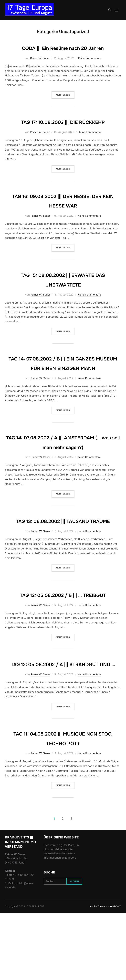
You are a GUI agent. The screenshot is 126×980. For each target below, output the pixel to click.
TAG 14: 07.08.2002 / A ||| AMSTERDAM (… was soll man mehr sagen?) (63, 476)
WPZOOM (116, 974)
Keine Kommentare (90, 68)
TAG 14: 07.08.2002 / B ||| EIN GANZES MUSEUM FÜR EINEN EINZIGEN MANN (63, 387)
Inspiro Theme (97, 974)
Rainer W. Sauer (40, 68)
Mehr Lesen (65, 104)
